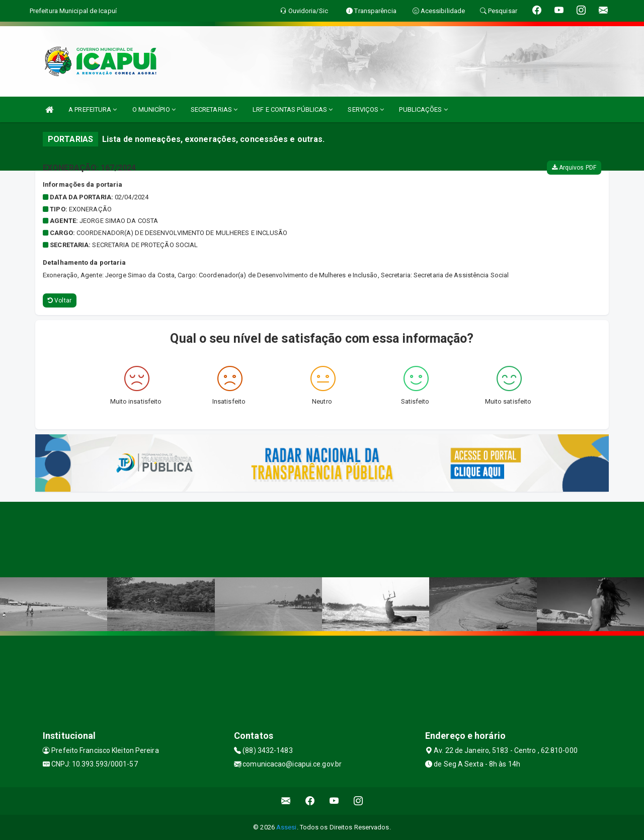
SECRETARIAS (214, 109)
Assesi (287, 827)
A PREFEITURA (93, 109)
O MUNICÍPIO (154, 109)
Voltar (60, 300)
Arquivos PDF (574, 168)
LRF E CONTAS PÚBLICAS (293, 109)
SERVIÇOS (366, 109)
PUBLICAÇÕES (423, 109)
